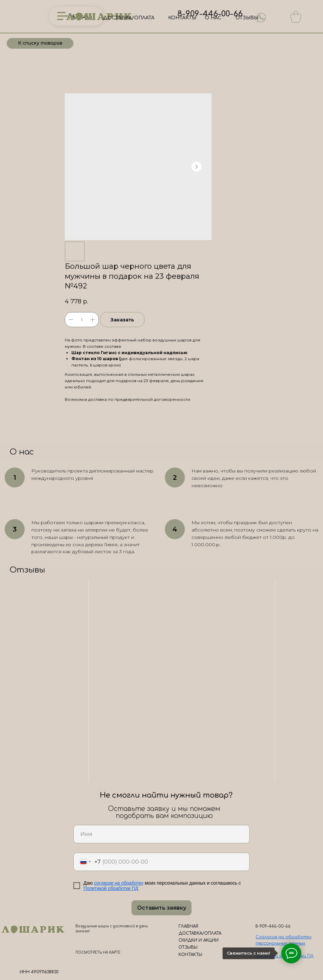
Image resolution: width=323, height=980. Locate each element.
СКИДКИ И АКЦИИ (199, 940)
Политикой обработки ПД (111, 888)
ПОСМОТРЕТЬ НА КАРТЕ (98, 952)
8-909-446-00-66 (210, 14)
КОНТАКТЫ (182, 18)
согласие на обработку (119, 883)
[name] (161, 834)
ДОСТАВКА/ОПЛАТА (129, 18)
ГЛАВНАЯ (188, 926)
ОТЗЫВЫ (247, 18)
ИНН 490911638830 (39, 972)
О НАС (213, 18)
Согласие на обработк (282, 937)
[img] (261, 18)
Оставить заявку (162, 908)
